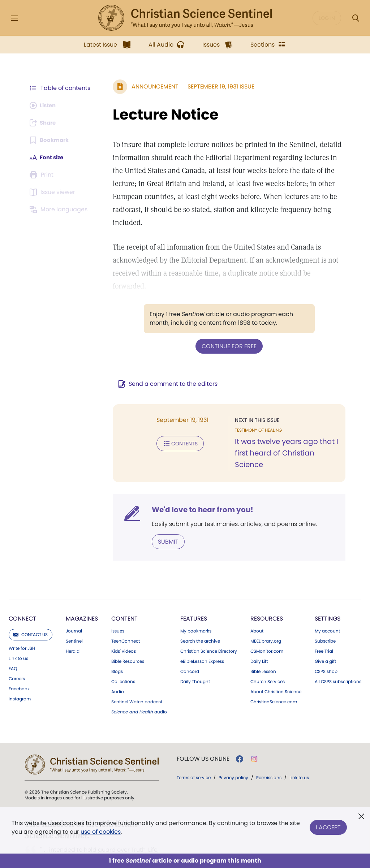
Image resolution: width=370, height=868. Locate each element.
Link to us (18, 632)
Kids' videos (124, 625)
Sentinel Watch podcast (137, 675)
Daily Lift (259, 635)
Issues (118, 604)
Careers (17, 652)
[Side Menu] (14, 18)
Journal (74, 604)
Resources (267, 592)
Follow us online (203, 732)
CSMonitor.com (267, 625)
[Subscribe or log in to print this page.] (43, 175)
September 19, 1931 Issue (217, 87)
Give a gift (325, 635)
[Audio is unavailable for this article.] (44, 105)
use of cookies (101, 832)
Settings (328, 592)
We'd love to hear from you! (199, 483)
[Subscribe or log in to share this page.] (44, 123)
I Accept (328, 826)
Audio (118, 665)
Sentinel (74, 614)
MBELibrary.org (266, 614)
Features (194, 592)
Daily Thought (195, 655)
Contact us (31, 608)
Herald (73, 625)
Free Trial (324, 625)
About (257, 604)
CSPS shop (326, 645)
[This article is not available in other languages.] (60, 210)
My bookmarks (196, 604)
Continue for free (227, 320)
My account (327, 604)
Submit (165, 515)
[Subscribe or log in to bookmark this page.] (50, 140)
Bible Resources (128, 635)
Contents (177, 417)
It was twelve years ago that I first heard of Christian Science (285, 427)
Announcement (151, 87)
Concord (190, 645)
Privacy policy (233, 751)
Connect (22, 592)
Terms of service (194, 751)
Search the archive (200, 614)
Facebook (19, 662)
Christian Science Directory (209, 625)
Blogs (117, 645)
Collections (123, 655)
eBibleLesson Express (202, 635)
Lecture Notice (162, 115)
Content (124, 592)
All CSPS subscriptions (338, 655)
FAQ (13, 642)
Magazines (82, 592)
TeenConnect (126, 614)
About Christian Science (276, 665)
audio (139, 685)
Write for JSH (22, 622)
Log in (327, 18)
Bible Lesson (263, 645)
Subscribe (325, 614)
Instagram (20, 672)
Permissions (269, 751)
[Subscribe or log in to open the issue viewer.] (53, 192)
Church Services (268, 655)
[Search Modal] (356, 18)
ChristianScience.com (274, 675)
